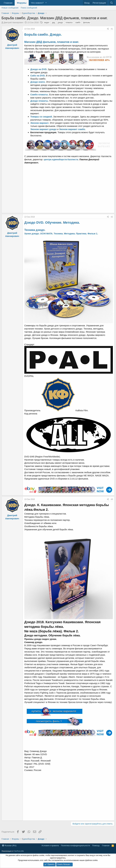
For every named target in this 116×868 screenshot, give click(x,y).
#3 (112, 499)
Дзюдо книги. (38, 82)
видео (47, 23)
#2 (112, 217)
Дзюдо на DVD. (39, 69)
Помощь (96, 846)
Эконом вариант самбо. (72, 129)
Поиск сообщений (29, 8)
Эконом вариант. (40, 123)
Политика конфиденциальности (76, 846)
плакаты (69, 23)
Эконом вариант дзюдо (43, 129)
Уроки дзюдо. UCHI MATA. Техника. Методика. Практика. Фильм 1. (61, 233)
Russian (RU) (9, 846)
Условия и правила (50, 846)
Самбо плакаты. (39, 94)
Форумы (22, 3)
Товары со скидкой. (41, 117)
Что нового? (37, 3)
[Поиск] (112, 3)
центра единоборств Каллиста (61, 159)
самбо (78, 23)
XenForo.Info (19, 851)
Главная (8, 3)
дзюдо (60, 23)
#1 (112, 29)
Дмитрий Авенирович (14, 22)
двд (53, 23)
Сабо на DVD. (38, 76)
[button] (46, 3)
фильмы (87, 23)
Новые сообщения (10, 8)
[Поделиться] (108, 29)
